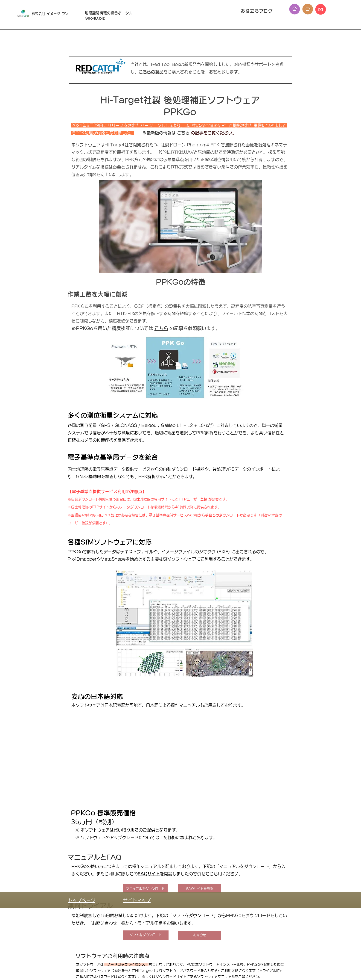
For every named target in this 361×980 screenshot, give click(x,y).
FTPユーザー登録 (193, 499)
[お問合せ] (200, 935)
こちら (183, 133)
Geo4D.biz (95, 18)
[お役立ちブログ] (257, 11)
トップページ (82, 900)
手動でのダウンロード (222, 515)
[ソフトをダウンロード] (146, 935)
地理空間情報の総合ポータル (111, 13)
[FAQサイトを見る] (200, 889)
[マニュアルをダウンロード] (145, 889)
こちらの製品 (151, 72)
